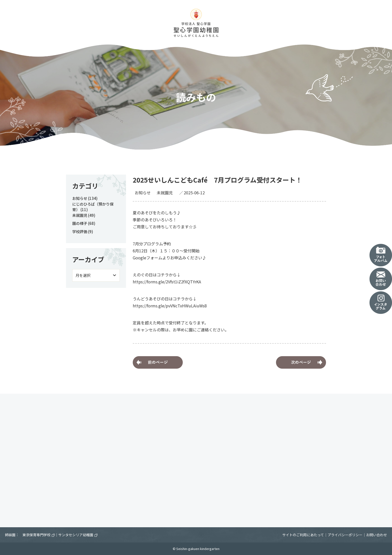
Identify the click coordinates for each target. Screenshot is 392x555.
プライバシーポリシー (345, 535)
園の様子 (80, 223)
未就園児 (165, 193)
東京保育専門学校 (39, 535)
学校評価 (80, 231)
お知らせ (143, 193)
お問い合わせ (376, 535)
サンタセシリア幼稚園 (78, 535)
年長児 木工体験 (301, 362)
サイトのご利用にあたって (303, 535)
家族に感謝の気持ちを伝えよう (158, 362)
